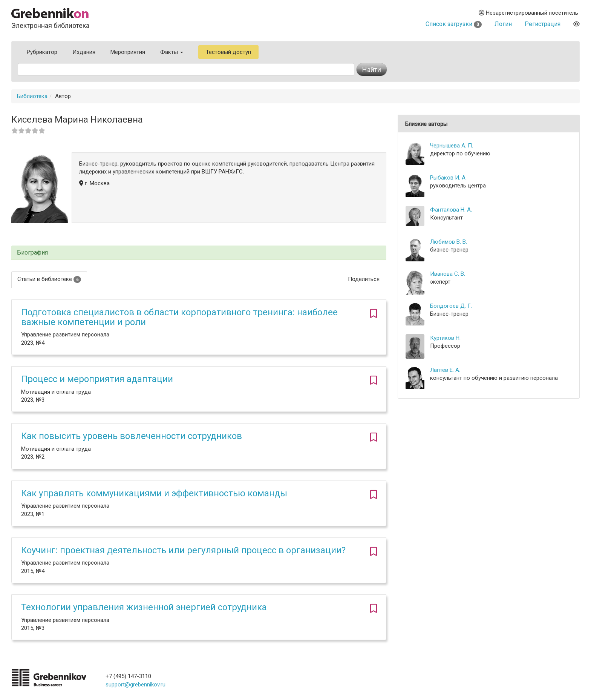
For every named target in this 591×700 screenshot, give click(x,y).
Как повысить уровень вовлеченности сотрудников (132, 436)
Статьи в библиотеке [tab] (49, 279)
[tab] (199, 253)
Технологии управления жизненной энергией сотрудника (144, 607)
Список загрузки (454, 24)
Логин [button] (503, 24)
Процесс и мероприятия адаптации (97, 379)
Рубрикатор (42, 52)
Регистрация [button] (543, 24)
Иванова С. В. (448, 274)
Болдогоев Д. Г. (451, 306)
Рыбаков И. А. (448, 178)
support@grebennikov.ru (136, 685)
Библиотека (32, 96)
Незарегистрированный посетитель (528, 13)
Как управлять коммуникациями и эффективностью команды (154, 493)
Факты (172, 52)
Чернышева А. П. (452, 146)
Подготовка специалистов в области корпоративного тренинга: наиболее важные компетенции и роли (179, 317)
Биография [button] (32, 253)
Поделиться (364, 279)
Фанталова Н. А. (451, 210)
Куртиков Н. (445, 338)
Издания (84, 52)
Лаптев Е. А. (445, 370)
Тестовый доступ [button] (228, 52)
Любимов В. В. (449, 242)
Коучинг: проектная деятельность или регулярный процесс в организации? (183, 550)
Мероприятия (128, 52)
